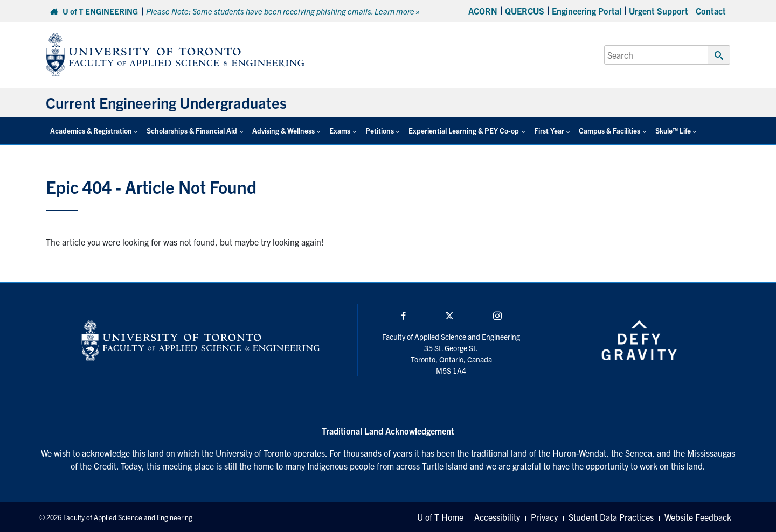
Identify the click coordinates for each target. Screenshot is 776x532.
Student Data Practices (611, 517)
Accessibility (497, 517)
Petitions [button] (380, 131)
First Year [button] (549, 131)
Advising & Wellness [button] (283, 131)
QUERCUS (525, 11)
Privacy (544, 517)
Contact (711, 11)
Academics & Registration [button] (91, 131)
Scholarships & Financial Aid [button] (192, 131)
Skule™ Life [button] (673, 131)
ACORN (483, 11)
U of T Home (440, 517)
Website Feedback (698, 517)
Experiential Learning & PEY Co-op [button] (464, 131)
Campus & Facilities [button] (609, 131)
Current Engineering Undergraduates (166, 102)
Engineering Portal (587, 11)
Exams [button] (340, 131)
